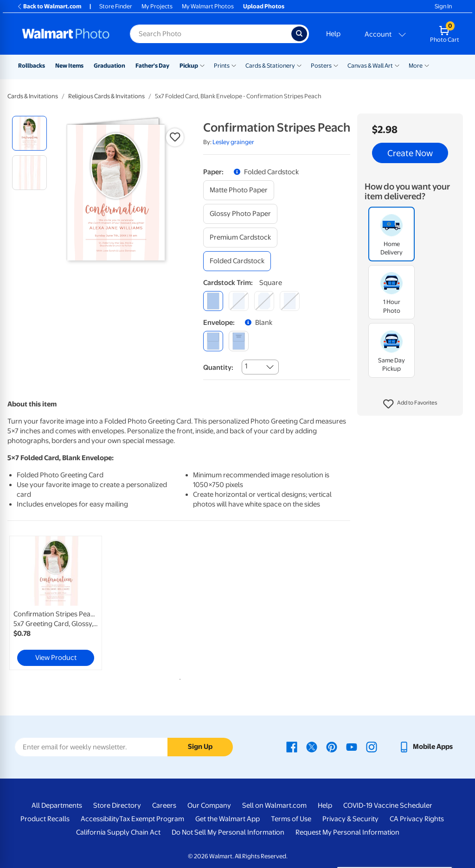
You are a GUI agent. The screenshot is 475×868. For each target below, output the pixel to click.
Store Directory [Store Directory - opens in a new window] (117, 805)
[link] (56, 603)
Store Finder (116, 6)
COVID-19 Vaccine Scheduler (388, 805)
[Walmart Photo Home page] (66, 34)
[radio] (29, 133)
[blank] (213, 341)
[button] (410, 404)
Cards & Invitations (33, 96)
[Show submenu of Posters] (336, 65)
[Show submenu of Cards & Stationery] (299, 65)
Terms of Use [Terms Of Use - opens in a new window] (291, 819)
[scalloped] (290, 301)
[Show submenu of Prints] (234, 65)
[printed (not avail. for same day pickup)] (239, 341)
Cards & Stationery (270, 66)
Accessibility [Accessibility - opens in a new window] (100, 819)
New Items (69, 66)
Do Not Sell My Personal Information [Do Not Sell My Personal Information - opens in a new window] (228, 832)
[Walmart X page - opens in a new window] (312, 747)
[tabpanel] (65, 603)
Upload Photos (264, 6)
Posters (321, 66)
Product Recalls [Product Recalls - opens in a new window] (45, 819)
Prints (222, 66)
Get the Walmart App (228, 819)
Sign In (443, 6)
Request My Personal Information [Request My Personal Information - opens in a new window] (347, 832)
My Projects (157, 6)
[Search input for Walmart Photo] (211, 34)
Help (333, 34)
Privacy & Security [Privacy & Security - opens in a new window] (350, 819)
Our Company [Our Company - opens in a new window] (209, 805)
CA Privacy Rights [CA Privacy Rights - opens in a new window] (417, 819)
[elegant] (264, 301)
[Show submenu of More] (427, 65)
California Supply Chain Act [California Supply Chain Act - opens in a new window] (118, 832)
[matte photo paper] (239, 190)
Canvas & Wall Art (370, 66)
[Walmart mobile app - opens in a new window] (426, 747)
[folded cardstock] (237, 261)
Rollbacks (32, 66)
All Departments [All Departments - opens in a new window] (57, 805)
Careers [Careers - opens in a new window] (164, 805)
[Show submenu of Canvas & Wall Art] (397, 65)
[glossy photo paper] (240, 214)
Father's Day (152, 66)
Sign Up (200, 747)
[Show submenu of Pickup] (202, 65)
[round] (239, 301)
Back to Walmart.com (49, 6)
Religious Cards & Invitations (106, 96)
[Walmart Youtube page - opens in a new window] (352, 747)
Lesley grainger (233, 142)
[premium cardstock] (240, 238)
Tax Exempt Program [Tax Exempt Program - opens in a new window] (152, 819)
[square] (213, 301)
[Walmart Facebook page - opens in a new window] (292, 747)
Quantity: (218, 367)
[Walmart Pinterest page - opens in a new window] (332, 747)
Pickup (189, 66)
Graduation (109, 66)
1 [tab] (178, 678)
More (416, 66)
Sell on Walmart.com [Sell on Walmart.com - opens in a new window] (274, 805)
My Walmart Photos (208, 6)
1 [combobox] (246, 366)
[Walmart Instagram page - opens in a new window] (372, 747)
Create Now (410, 153)
